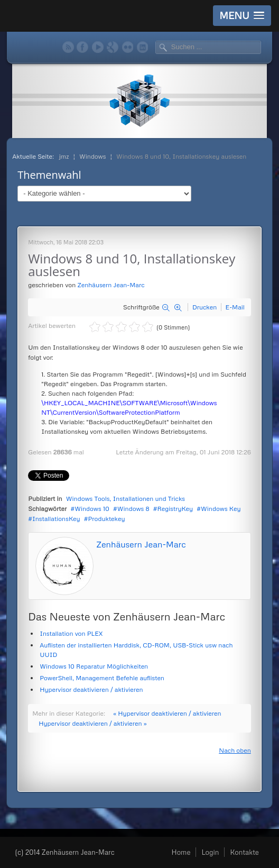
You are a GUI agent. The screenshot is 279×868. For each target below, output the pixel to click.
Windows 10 (92, 509)
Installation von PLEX (71, 633)
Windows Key (221, 509)
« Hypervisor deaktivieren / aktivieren (167, 713)
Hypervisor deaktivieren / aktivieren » (92, 723)
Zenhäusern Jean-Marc (111, 285)
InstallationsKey (56, 519)
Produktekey (106, 519)
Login (210, 852)
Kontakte (244, 852)
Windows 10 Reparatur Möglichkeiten (94, 666)
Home (181, 852)
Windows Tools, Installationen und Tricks (125, 499)
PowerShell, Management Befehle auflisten (102, 678)
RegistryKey (175, 509)
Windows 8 (133, 509)
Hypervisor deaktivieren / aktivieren (91, 689)
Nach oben (235, 750)
